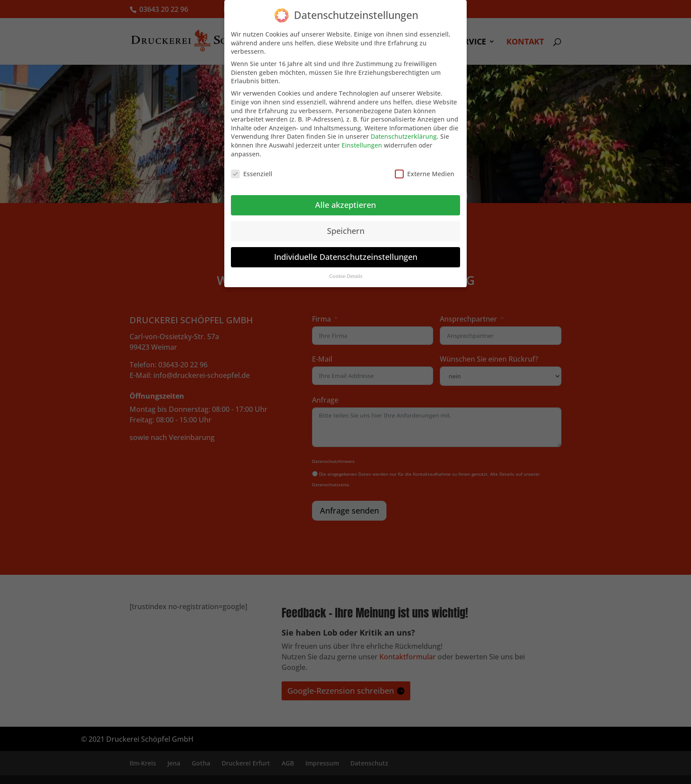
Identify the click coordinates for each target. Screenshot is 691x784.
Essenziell (252, 174)
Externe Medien (425, 174)
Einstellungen (362, 145)
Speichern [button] (346, 231)
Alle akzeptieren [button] (345, 205)
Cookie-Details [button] (346, 276)
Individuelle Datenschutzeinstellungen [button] (346, 257)
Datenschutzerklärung (404, 136)
